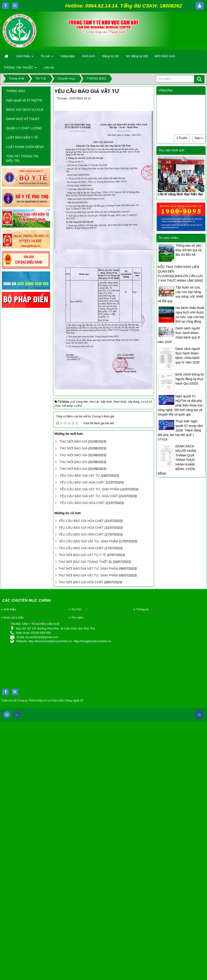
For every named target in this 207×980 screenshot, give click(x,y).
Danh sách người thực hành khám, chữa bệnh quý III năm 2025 (179, 335)
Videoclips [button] (68, 56)
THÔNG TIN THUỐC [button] (20, 69)
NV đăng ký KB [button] (137, 56)
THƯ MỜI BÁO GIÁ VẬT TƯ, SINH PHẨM (88, 569)
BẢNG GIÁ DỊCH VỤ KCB (25, 110)
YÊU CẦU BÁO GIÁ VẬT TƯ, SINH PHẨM (89, 489)
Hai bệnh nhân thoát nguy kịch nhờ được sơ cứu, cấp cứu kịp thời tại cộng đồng (190, 315)
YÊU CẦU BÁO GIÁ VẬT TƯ (80, 476)
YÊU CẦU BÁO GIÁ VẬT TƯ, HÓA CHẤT (89, 496)
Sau (199, 138)
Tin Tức (76, 609)
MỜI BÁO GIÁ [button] (165, 56)
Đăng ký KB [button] (111, 56)
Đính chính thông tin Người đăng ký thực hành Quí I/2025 (190, 379)
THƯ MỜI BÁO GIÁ (73, 441)
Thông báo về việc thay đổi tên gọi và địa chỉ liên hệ (189, 250)
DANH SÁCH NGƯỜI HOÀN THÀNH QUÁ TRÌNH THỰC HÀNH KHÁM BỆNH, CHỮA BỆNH (177, 460)
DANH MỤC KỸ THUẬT (23, 119)
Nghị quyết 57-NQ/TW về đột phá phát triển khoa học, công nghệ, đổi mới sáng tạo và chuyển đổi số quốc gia (181, 405)
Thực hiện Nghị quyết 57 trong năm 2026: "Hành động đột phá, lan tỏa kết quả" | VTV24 (180, 430)
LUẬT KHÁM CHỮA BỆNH (25, 147)
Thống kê (142, 609)
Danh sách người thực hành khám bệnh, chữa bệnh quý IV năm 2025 (188, 356)
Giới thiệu (10, 609)
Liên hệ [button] (49, 68)
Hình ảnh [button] (89, 56)
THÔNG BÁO (16, 91)
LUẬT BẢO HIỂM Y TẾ (22, 138)
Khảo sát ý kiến (13, 618)
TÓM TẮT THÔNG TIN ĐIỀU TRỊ (22, 158)
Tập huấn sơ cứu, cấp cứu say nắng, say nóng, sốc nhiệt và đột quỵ (180, 294)
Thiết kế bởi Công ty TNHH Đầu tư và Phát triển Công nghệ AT (42, 701)
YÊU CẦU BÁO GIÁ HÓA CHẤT (82, 482)
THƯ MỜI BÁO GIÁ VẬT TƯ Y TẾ (82, 555)
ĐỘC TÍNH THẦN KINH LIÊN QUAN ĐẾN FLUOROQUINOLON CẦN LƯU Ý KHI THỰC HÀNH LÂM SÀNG (181, 274)
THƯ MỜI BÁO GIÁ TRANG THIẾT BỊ (85, 562)
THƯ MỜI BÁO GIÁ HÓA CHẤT (81, 582)
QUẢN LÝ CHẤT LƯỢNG (24, 128)
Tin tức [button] (47, 58)
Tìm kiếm (77, 618)
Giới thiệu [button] (25, 58)
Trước (182, 138)
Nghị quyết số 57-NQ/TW (24, 100)
